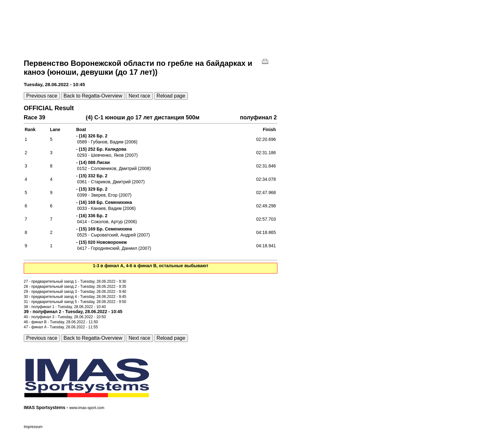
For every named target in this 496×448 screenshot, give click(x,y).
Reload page (171, 96)
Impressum (33, 427)
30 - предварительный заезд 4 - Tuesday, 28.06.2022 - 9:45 (75, 297)
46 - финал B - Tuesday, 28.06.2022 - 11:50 (61, 322)
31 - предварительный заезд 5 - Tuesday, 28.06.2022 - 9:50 (75, 302)
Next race (139, 96)
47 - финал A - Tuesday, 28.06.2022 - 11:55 (61, 327)
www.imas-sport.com (87, 408)
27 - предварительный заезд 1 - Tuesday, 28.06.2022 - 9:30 (75, 281)
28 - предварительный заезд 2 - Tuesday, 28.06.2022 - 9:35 (75, 287)
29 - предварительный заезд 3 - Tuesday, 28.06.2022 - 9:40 (75, 292)
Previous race (42, 96)
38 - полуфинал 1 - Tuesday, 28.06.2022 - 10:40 (65, 307)
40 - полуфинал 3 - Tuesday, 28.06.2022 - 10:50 (65, 317)
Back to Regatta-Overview (93, 96)
